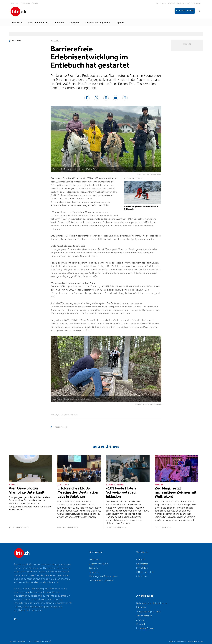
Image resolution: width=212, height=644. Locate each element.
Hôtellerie (17, 23)
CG (30, 641)
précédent (16, 41)
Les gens (75, 23)
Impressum (22, 641)
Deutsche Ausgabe (185, 11)
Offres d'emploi (25, 3)
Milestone (142, 576)
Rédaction (142, 607)
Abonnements (144, 616)
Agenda (120, 23)
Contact (141, 624)
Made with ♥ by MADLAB (195, 641)
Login (157, 3)
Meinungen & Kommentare (103, 576)
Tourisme (59, 23)
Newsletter (171, 3)
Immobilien (35, 3)
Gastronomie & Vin (38, 23)
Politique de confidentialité (42, 641)
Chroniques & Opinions (98, 23)
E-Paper (163, 3)
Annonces (15, 3)
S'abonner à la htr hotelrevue (152, 603)
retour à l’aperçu (61, 427)
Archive (140, 620)
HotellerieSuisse (145, 628)
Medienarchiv (196, 3)
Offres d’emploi (144, 572)
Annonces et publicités (148, 612)
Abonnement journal (183, 3)
